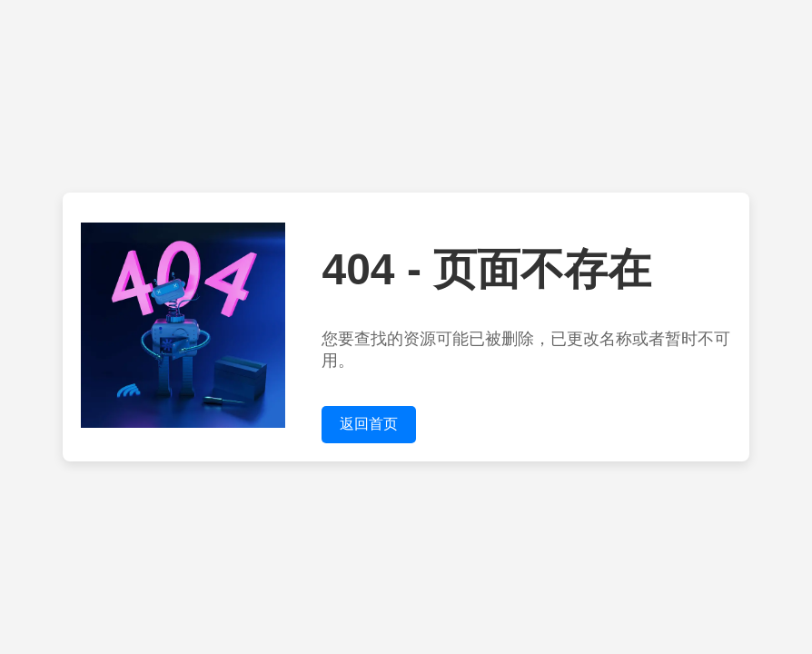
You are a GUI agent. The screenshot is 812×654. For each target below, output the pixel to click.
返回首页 (369, 424)
